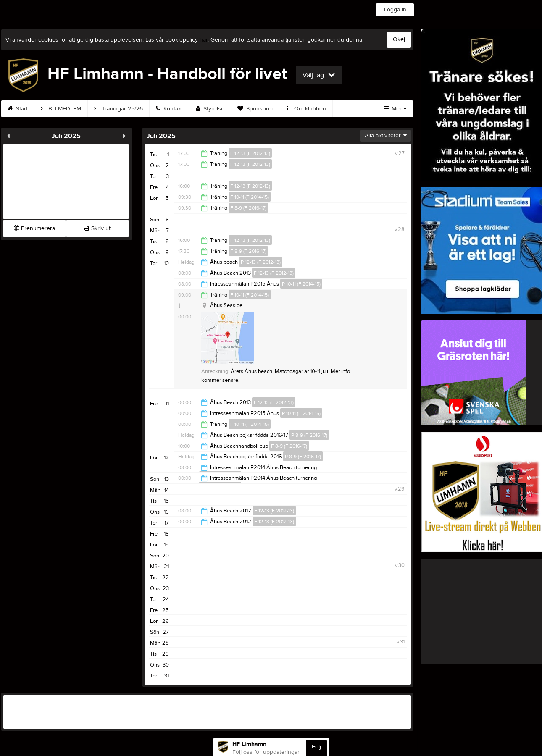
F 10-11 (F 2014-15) (250, 197)
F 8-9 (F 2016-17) (248, 208)
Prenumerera (34, 228)
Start (18, 109)
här (204, 40)
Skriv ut (97, 228)
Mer (395, 109)
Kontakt (169, 109)
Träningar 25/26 (118, 109)
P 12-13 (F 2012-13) (261, 262)
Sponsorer (255, 109)
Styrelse (210, 109)
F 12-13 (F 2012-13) (250, 153)
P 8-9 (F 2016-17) (309, 435)
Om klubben (306, 109)
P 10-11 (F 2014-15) (301, 284)
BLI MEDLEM (61, 109)
